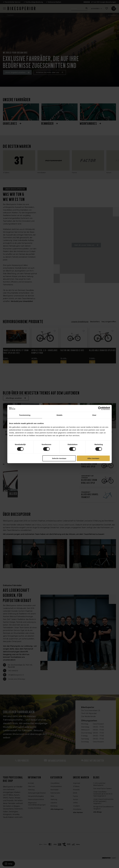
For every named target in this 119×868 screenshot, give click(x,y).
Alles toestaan (93, 458)
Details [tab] (59, 415)
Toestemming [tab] (25, 415)
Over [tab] (94, 415)
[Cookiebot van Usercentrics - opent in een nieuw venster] (100, 408)
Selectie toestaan (59, 458)
